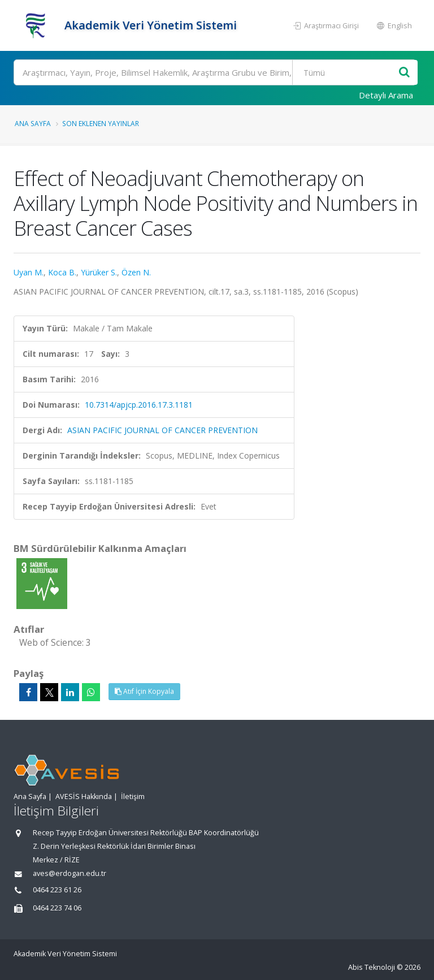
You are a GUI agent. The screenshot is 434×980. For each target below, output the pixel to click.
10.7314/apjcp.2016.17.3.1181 (139, 405)
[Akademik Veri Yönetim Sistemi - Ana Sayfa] (38, 25)
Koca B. (62, 272)
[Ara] (215, 72)
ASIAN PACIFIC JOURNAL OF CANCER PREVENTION (162, 430)
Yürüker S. (99, 272)
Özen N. (136, 272)
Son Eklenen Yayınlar (101, 123)
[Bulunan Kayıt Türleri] (346, 72)
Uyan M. (29, 272)
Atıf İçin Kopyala (144, 691)
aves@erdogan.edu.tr (70, 873)
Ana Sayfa (33, 123)
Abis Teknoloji (372, 967)
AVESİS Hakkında (84, 796)
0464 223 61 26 (57, 890)
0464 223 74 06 (57, 908)
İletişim (133, 796)
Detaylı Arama (386, 95)
